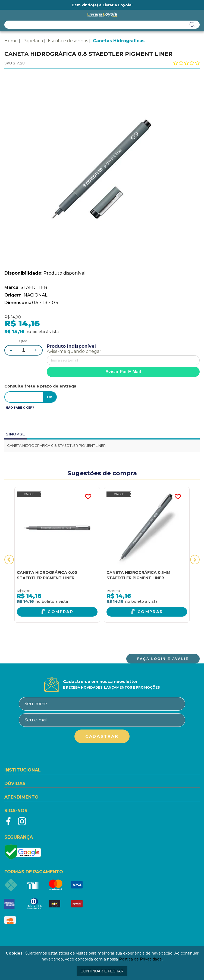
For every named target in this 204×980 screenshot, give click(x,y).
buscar (192, 25)
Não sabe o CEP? (20, 408)
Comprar (60, 612)
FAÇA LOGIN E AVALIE (163, 659)
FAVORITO (88, 497)
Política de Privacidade (140, 959)
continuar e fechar (102, 971)
